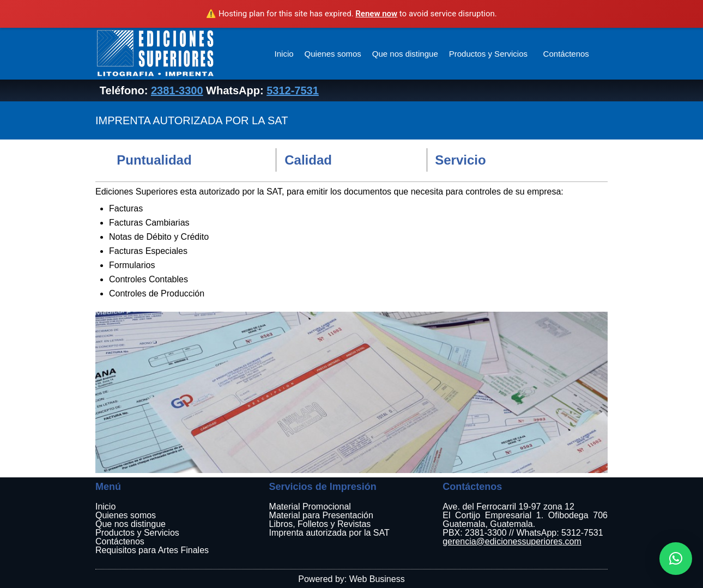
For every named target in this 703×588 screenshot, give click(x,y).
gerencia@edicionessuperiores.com (512, 541)
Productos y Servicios (489, 54)
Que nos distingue (405, 54)
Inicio (284, 54)
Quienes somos (333, 54)
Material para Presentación (321, 515)
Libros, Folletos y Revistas (320, 524)
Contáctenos (566, 54)
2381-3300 (177, 90)
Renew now (376, 14)
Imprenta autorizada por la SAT (329, 533)
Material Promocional (310, 507)
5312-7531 (293, 90)
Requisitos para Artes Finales (152, 550)
